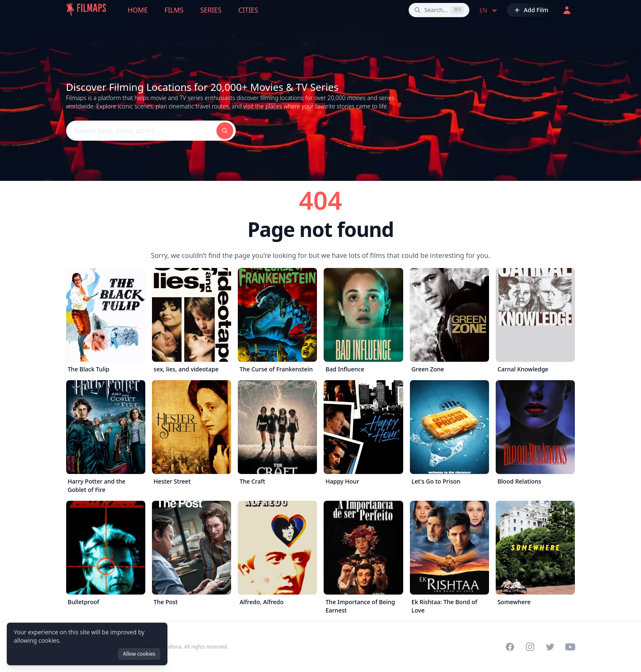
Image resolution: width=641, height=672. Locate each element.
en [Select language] (489, 10)
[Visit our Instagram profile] (530, 647)
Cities (248, 10)
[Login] (567, 10)
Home (138, 10)
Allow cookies (139, 654)
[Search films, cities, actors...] (439, 10)
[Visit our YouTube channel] (570, 647)
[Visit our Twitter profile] (550, 647)
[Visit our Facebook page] (510, 647)
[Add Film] (531, 10)
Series (211, 10)
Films (174, 10)
